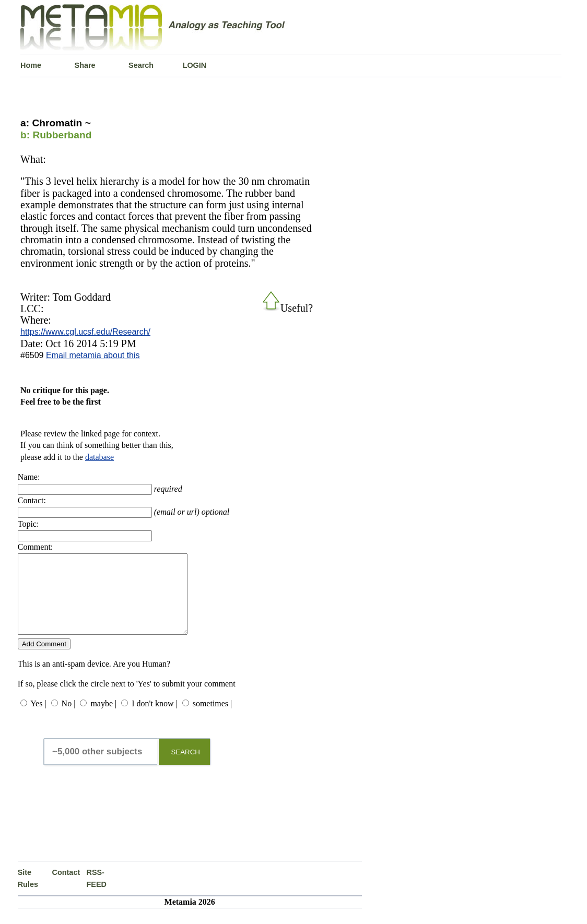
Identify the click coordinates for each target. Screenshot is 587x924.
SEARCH (185, 768)
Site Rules (28, 894)
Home (31, 65)
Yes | (38, 719)
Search (141, 65)
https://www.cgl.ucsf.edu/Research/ (85, 332)
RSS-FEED (97, 894)
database (99, 457)
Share (85, 65)
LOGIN (195, 65)
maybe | (103, 719)
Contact (66, 888)
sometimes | (213, 719)
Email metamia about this (93, 355)
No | (69, 719)
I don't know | (154, 719)
